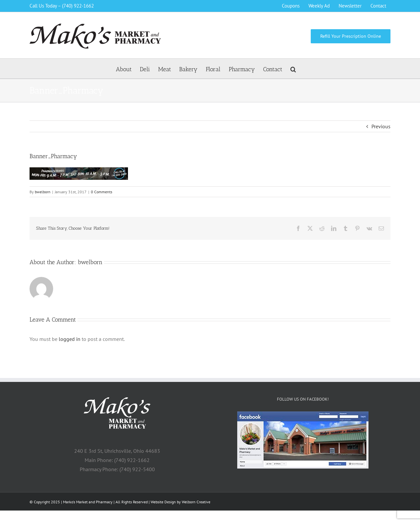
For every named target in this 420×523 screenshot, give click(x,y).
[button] (293, 69)
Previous (381, 126)
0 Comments (102, 192)
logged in (70, 339)
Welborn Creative (196, 502)
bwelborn (43, 192)
